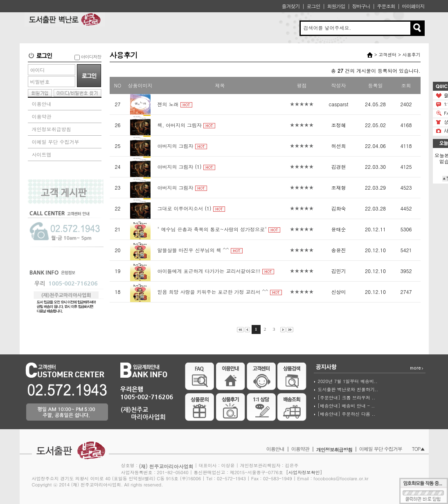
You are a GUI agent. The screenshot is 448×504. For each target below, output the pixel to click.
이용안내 (42, 104)
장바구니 (361, 6)
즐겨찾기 (290, 6)
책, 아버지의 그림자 (180, 125)
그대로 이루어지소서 (180, 208)
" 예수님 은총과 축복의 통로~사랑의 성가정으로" (212, 229)
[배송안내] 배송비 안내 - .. (346, 406)
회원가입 (336, 6)
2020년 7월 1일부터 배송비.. (348, 381)
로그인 (313, 6)
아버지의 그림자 (176, 146)
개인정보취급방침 (52, 129)
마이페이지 (413, 6)
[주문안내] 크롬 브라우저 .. (347, 398)
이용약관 (42, 116)
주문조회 (386, 6)
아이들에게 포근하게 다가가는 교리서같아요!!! (209, 271)
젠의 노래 (168, 104)
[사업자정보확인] (304, 472)
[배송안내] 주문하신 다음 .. (347, 414)
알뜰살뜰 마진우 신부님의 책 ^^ (193, 250)
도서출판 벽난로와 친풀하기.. (348, 389)
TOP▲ (418, 449)
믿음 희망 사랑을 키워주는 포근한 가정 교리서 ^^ (213, 292)
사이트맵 (42, 154)
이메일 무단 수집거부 (56, 142)
